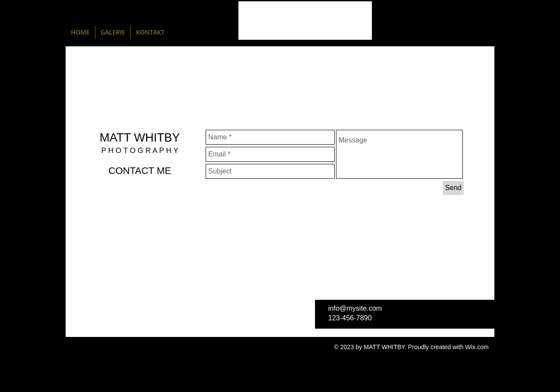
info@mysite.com (355, 308)
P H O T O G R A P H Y (140, 151)
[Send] (453, 188)
